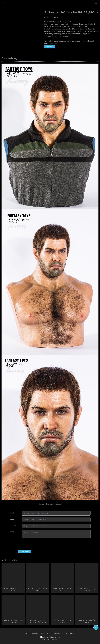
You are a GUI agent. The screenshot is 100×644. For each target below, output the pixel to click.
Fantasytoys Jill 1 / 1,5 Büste (62, 621)
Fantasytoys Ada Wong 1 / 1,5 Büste (87, 590)
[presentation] (25, 544)
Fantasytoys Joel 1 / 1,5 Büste (62, 590)
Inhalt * (12, 532)
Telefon (13, 526)
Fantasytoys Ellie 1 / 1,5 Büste (13, 590)
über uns (44, 633)
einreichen (25, 551)
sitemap (73, 633)
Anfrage (49, 47)
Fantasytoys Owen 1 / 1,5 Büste (38, 590)
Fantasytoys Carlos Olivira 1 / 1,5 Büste (13, 621)
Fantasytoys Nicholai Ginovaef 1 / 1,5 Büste (38, 621)
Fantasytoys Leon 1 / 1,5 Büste (87, 621)
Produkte (34, 633)
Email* (12, 513)
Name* (12, 519)
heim (26, 633)
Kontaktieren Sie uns (59, 633)
